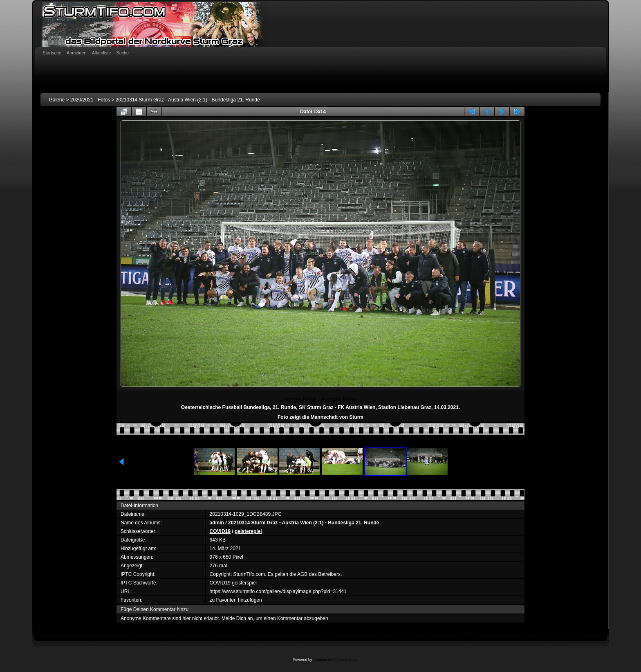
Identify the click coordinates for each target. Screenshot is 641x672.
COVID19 (220, 531)
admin (217, 523)
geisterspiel (248, 531)
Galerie (57, 100)
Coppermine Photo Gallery (335, 660)
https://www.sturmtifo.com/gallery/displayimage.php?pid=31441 (278, 591)
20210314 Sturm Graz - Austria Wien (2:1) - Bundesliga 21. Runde (188, 100)
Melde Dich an (237, 618)
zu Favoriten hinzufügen (236, 600)
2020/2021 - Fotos (90, 100)
